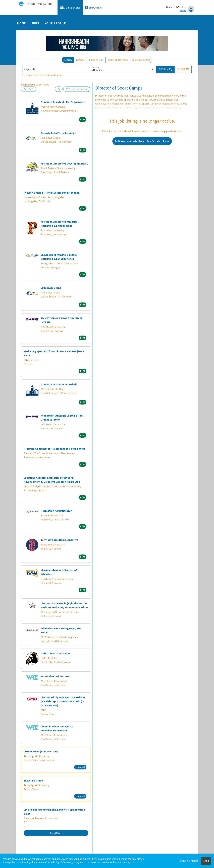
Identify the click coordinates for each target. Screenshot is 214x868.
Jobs (35, 23)
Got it (206, 861)
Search (68, 60)
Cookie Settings (189, 861)
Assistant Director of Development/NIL (64, 164)
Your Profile (55, 23)
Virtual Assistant (51, 288)
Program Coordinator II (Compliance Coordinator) (54, 449)
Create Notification (77, 89)
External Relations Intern (56, 676)
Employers (94, 8)
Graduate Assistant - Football (59, 384)
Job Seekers (70, 8)
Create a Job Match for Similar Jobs (142, 141)
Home (22, 23)
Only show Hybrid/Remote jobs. (44, 75)
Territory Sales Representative (59, 540)
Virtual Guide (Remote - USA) (41, 751)
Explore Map (96, 60)
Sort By (28, 89)
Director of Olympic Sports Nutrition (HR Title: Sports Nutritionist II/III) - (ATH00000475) (63, 701)
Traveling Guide (33, 780)
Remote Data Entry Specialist (59, 133)
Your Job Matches (118, 60)
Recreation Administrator (56, 511)
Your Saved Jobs (141, 60)
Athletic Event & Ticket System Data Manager (51, 193)
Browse (80, 60)
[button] (183, 69)
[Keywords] (56, 69)
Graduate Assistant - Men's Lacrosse (63, 102)
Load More (56, 833)
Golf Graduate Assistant (55, 653)
